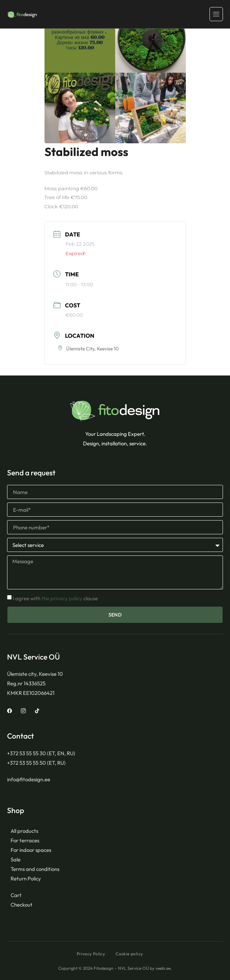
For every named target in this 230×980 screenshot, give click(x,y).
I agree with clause (55, 598)
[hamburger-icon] (216, 14)
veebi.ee (163, 968)
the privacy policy (62, 598)
